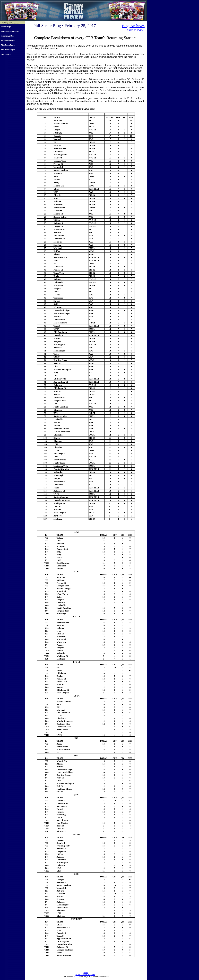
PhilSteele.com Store (10, 31)
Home (86, 973)
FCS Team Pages (8, 45)
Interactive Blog (8, 36)
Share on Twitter (136, 30)
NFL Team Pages (8, 50)
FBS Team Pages (8, 40)
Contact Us (6, 54)
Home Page (6, 27)
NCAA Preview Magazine (85, 975)
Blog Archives (133, 26)
